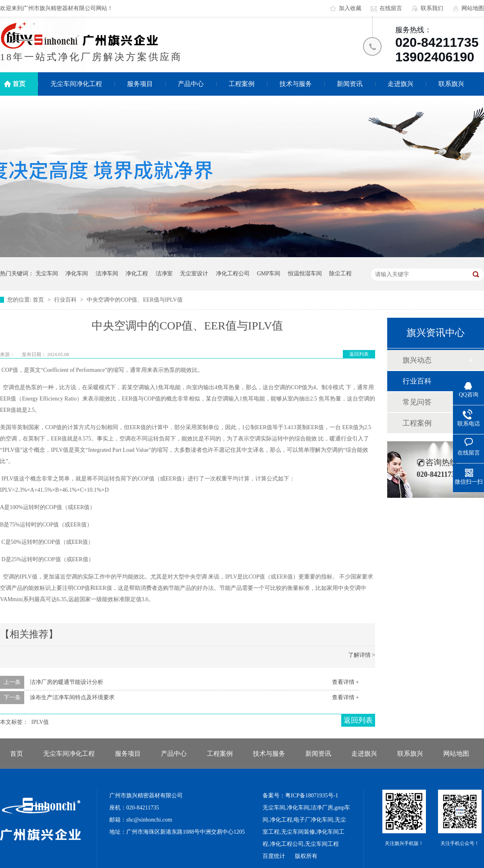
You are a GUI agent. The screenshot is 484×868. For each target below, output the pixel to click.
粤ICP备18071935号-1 (312, 796)
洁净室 (164, 274)
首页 (19, 84)
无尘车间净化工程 (76, 84)
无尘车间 (47, 274)
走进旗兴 (401, 84)
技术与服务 (296, 84)
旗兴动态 (417, 360)
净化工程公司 (233, 274)
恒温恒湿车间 (305, 274)
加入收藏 (350, 8)
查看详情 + (345, 682)
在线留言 (391, 8)
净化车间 (77, 274)
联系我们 (432, 8)
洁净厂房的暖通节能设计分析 (67, 682)
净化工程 (137, 274)
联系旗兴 (451, 84)
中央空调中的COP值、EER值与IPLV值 (135, 300)
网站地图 (473, 8)
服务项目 (140, 84)
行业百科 (66, 300)
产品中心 (191, 84)
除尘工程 (340, 274)
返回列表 (359, 354)
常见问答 (417, 402)
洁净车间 (107, 274)
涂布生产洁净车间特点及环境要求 (72, 697)
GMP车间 (269, 274)
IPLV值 (40, 722)
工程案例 (242, 84)
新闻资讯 (350, 84)
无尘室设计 (194, 274)
